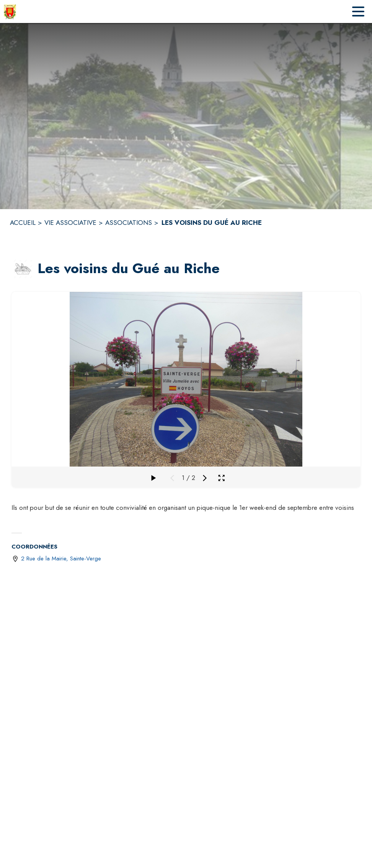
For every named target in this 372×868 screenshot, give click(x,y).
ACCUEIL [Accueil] (23, 223)
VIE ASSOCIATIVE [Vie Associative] (70, 223)
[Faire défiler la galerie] (153, 478)
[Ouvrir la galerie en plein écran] (221, 478)
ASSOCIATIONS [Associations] (129, 223)
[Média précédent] (172, 478)
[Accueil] (10, 11)
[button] (23, 269)
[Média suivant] (205, 478)
